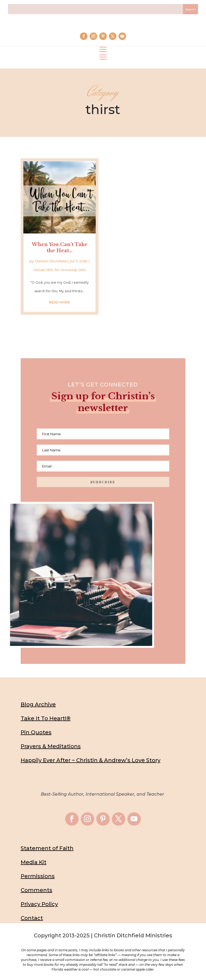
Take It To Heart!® (46, 718)
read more (60, 302)
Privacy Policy (39, 904)
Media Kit (34, 862)
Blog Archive (38, 704)
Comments (36, 890)
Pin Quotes (36, 732)
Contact (32, 918)
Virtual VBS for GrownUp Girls (60, 270)
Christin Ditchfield (51, 261)
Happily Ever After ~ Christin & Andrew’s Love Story (91, 760)
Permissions (38, 876)
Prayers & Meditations (51, 746)
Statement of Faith (47, 848)
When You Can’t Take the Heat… (60, 248)
